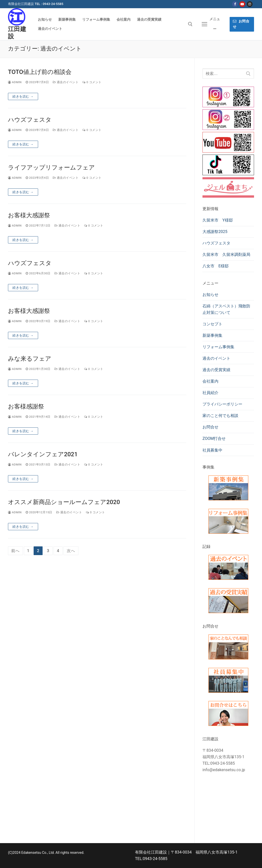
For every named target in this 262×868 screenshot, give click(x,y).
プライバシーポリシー (222, 404)
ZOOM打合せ (214, 438)
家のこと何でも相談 (220, 416)
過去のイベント (66, 82)
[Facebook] (235, 4)
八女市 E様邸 (216, 266)
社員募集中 (212, 450)
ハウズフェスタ (30, 120)
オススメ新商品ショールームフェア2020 (64, 502)
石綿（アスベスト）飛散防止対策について (226, 309)
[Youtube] (242, 4)
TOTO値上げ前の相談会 (40, 72)
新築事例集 (212, 335)
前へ (15, 551)
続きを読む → (23, 96)
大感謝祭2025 (215, 232)
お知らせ (210, 295)
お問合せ (241, 24)
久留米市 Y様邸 (218, 220)
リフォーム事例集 (218, 347)
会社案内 (210, 381)
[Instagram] (250, 4)
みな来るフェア (30, 359)
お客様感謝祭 (26, 406)
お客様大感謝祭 (29, 215)
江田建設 (17, 33)
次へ (71, 551)
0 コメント (92, 82)
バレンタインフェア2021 (43, 454)
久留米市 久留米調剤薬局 (226, 255)
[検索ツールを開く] (190, 24)
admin (15, 82)
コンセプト (212, 324)
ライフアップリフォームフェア (51, 168)
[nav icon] (211, 24)
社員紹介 (210, 393)
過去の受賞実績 (216, 370)
